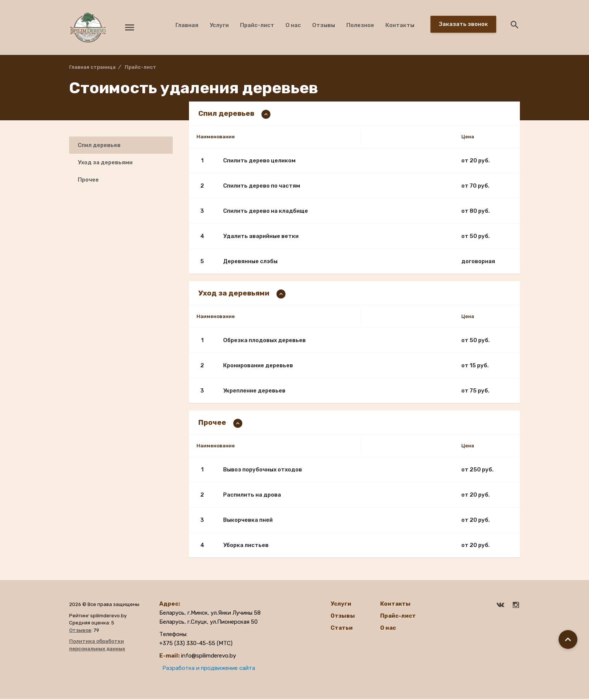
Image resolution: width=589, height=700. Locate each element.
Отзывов (80, 631)
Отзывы (324, 25)
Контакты (400, 25)
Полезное (360, 25)
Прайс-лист (257, 25)
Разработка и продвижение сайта (209, 669)
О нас (293, 25)
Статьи (342, 629)
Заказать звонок (464, 24)
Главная (187, 25)
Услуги (219, 25)
